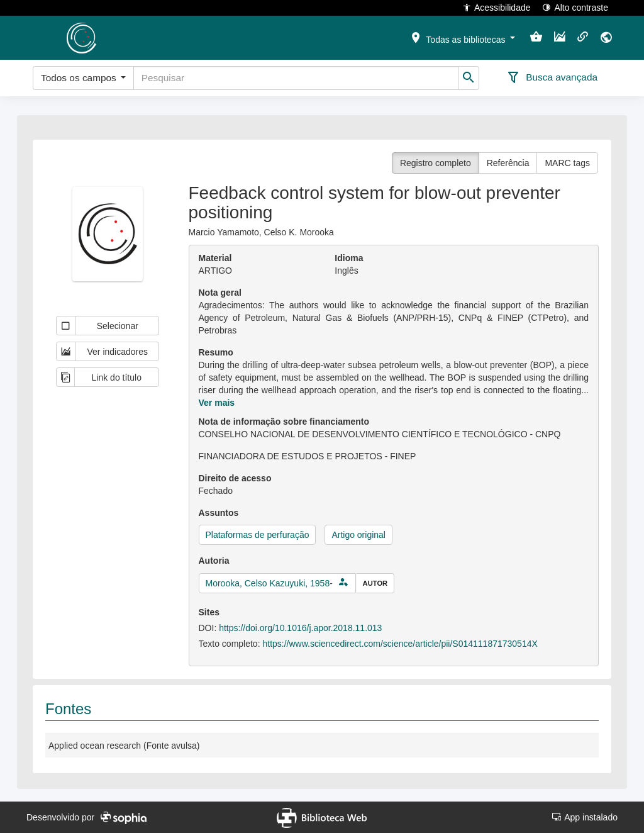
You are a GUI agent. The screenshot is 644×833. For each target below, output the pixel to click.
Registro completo (436, 163)
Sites (209, 612)
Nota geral (220, 293)
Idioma (349, 258)
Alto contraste (575, 7)
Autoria (214, 561)
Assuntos (219, 513)
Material (215, 258)
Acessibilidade (497, 7)
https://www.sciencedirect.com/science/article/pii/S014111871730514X (400, 644)
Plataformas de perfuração (258, 535)
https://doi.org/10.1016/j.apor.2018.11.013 (300, 628)
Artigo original (358, 535)
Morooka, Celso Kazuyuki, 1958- (269, 583)
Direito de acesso (235, 478)
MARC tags (567, 163)
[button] (462, 37)
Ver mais (217, 403)
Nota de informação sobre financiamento (284, 422)
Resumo (216, 352)
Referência (508, 163)
